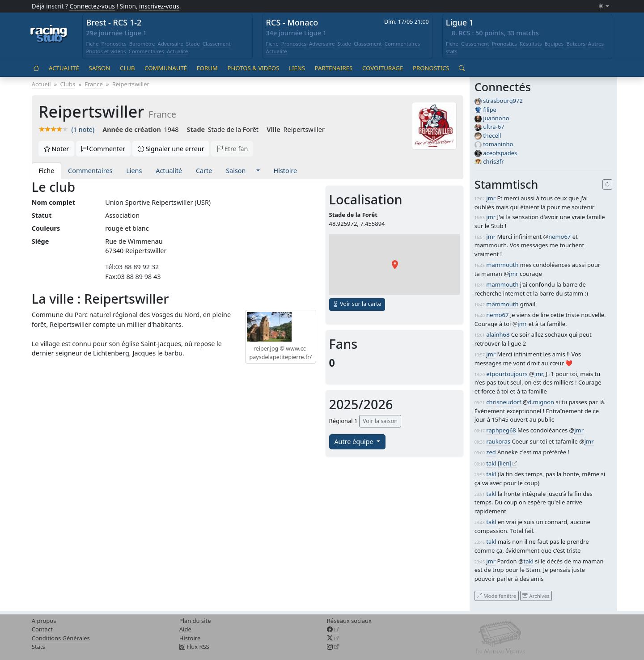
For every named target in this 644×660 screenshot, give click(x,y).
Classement (217, 44)
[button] (258, 171)
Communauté (166, 68)
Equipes (554, 44)
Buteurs (576, 44)
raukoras (498, 441)
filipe (490, 110)
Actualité (177, 51)
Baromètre (142, 44)
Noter (57, 149)
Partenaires (334, 68)
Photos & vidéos (253, 68)
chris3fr (493, 161)
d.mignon (541, 402)
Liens (297, 68)
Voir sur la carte (357, 304)
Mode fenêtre (496, 595)
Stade (193, 44)
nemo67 (559, 237)
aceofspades (500, 153)
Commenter (104, 149)
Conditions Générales (61, 638)
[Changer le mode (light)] (603, 6)
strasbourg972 (503, 101)
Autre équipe (354, 442)
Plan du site (195, 621)
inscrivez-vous (159, 6)
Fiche (92, 44)
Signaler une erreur (171, 149)
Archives (536, 595)
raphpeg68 (501, 430)
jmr (491, 198)
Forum (207, 68)
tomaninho (498, 144)
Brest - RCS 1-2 (114, 22)
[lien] (505, 463)
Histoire (286, 171)
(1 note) (66, 129)
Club (127, 68)
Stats (38, 647)
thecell (492, 135)
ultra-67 (494, 127)
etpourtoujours (507, 374)
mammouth (502, 265)
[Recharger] (608, 185)
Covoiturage (383, 68)
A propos (44, 621)
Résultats (531, 44)
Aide (185, 629)
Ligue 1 (460, 22)
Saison (100, 68)
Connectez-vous (92, 6)
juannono (496, 118)
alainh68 (498, 334)
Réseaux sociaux (349, 621)
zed (491, 452)
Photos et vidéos (106, 51)
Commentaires (147, 51)
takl (491, 463)
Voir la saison (380, 421)
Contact (42, 629)
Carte (204, 171)
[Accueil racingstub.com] (49, 34)
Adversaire (171, 44)
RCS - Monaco (292, 22)
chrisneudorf (504, 402)
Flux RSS (194, 647)
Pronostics (114, 44)
